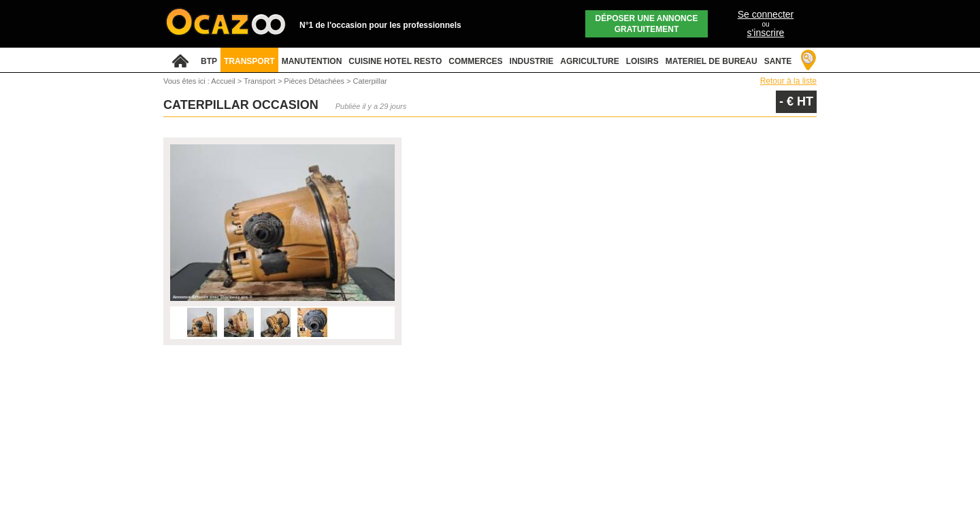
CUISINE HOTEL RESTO (395, 61)
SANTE (778, 61)
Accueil (223, 81)
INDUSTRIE (532, 61)
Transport (261, 81)
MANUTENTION (312, 61)
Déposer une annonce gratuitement (647, 24)
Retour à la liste (788, 81)
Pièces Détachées (315, 81)
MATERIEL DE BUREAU (712, 61)
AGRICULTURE (589, 61)
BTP (209, 61)
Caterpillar (370, 81)
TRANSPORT (249, 61)
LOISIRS (642, 61)
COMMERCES (475, 61)
